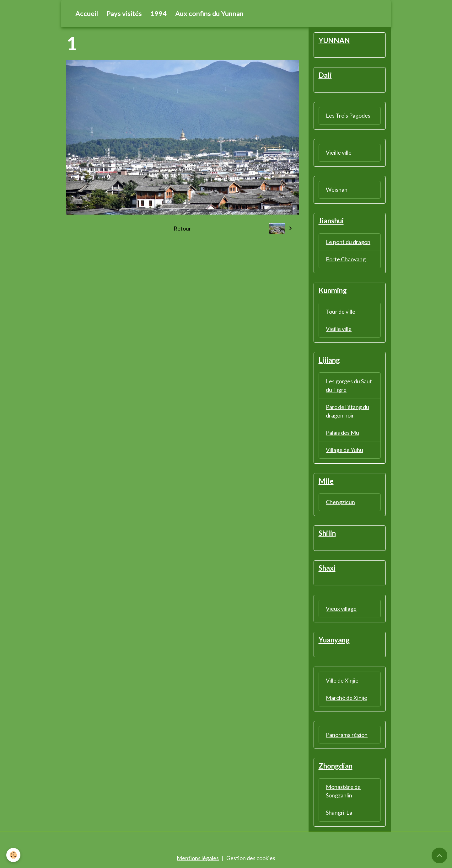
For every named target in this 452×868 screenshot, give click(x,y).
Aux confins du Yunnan (209, 13)
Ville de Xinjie (342, 680)
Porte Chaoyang (346, 259)
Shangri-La (339, 812)
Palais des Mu (342, 433)
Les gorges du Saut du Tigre (349, 385)
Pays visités (124, 13)
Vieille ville (339, 152)
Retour (182, 228)
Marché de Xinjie (347, 698)
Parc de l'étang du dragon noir (347, 411)
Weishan (337, 189)
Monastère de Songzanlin (343, 791)
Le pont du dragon (348, 242)
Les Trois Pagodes (348, 115)
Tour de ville (341, 312)
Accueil (87, 13)
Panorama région (347, 735)
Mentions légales (198, 858)
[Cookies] (13, 855)
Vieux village (341, 609)
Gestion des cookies (251, 858)
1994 (159, 13)
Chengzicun (340, 502)
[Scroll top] (439, 855)
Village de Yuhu (344, 450)
